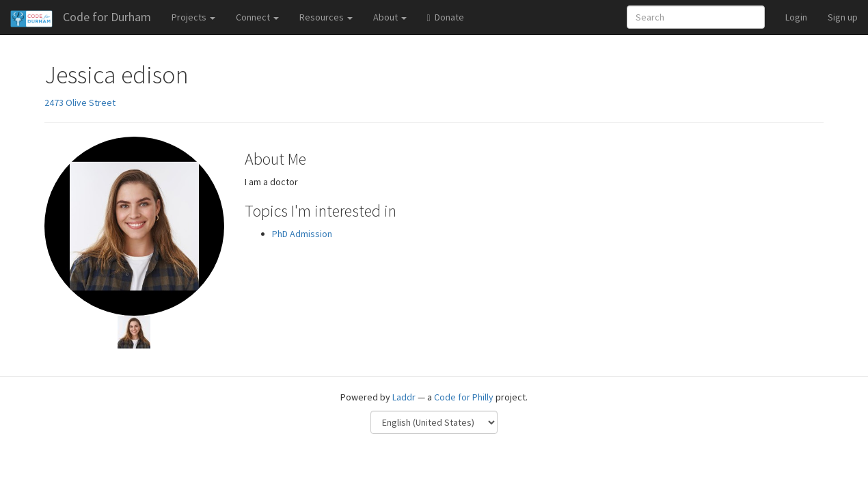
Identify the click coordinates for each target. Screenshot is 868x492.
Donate (446, 17)
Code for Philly (464, 397)
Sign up (843, 17)
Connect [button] (257, 17)
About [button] (390, 17)
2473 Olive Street (80, 102)
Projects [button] (193, 17)
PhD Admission (302, 234)
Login (796, 17)
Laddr (404, 397)
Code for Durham (107, 17)
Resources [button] (326, 17)
